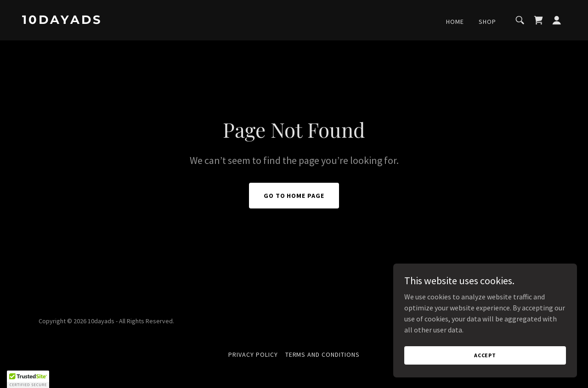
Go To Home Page (294, 196)
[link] (98, 21)
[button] (557, 20)
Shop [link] (487, 22)
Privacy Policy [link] (253, 354)
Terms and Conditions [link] (323, 354)
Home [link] (455, 22)
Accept (485, 355)
